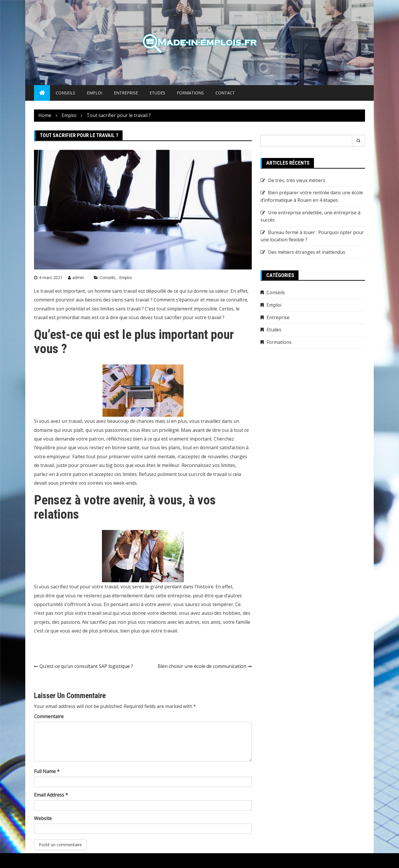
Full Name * (47, 771)
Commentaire (49, 716)
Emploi (95, 93)
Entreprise (126, 93)
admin (78, 277)
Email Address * (51, 795)
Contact (225, 93)
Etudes (157, 93)
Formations (190, 93)
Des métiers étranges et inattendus (307, 252)
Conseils (65, 93)
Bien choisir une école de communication (202, 666)
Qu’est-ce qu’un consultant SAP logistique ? (86, 666)
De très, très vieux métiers (297, 180)
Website (43, 818)
